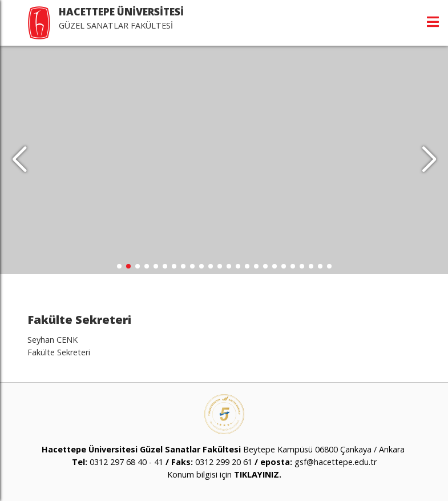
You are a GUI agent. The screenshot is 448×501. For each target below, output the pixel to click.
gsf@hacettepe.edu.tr (336, 462)
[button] (429, 160)
